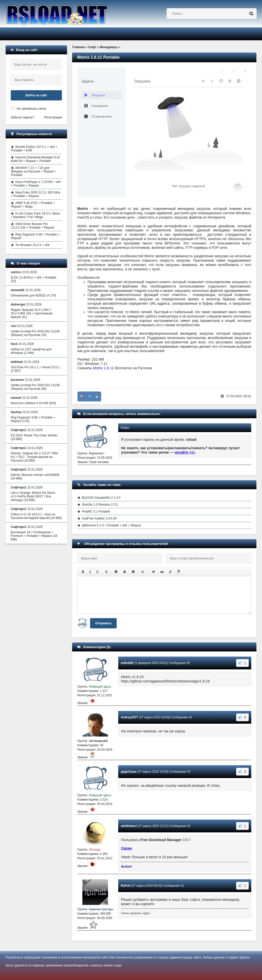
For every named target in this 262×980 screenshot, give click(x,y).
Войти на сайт (36, 95)
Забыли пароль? (23, 117)
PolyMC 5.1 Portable (96, 512)
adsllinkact (129, 826)
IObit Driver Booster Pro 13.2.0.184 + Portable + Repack (33, 226)
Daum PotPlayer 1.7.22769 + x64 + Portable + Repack (36, 184)
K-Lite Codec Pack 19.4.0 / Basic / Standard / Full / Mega (36, 215)
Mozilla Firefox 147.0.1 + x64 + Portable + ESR (34, 149)
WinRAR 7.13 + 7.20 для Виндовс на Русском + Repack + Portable (34, 171)
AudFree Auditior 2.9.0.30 (99, 518)
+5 (89, 396)
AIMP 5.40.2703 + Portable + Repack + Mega (33, 205)
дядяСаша (129, 772)
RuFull (125, 886)
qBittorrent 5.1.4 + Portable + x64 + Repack (111, 525)
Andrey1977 (129, 717)
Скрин (127, 848)
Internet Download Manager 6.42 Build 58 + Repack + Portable (36, 159)
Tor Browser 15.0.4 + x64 (32, 245)
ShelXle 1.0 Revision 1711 (100, 505)
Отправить (103, 623)
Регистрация (53, 117)
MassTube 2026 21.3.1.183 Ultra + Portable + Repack (35, 194)
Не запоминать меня (31, 109)
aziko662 (127, 663)
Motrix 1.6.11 (103, 368)
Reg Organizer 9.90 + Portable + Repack (35, 236)
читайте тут (185, 452)
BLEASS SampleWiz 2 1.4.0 (101, 498)
